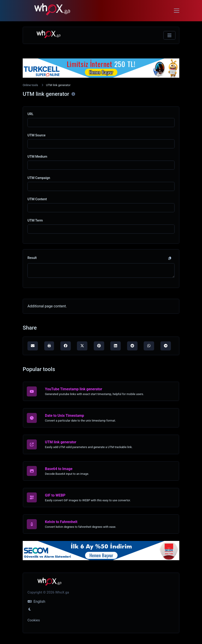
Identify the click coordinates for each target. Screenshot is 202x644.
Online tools (30, 85)
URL (30, 114)
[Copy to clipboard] (170, 258)
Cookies (34, 620)
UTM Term (35, 221)
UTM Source (36, 135)
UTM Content (37, 199)
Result (32, 258)
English (36, 602)
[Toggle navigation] (177, 11)
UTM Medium (37, 157)
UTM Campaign (39, 178)
